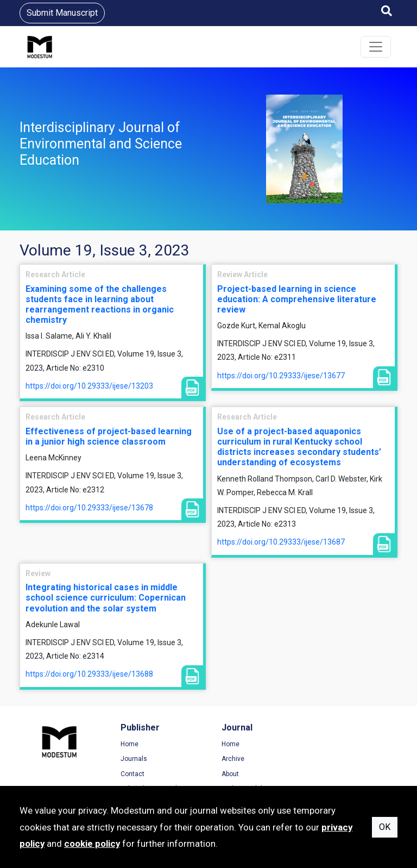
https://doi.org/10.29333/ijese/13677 (281, 376)
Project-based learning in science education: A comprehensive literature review (297, 299)
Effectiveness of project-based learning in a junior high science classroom (109, 436)
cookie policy (92, 844)
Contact (131, 774)
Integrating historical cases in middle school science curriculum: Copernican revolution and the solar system (106, 598)
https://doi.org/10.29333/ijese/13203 (89, 386)
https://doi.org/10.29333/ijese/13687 (281, 542)
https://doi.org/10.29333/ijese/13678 (89, 508)
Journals (133, 759)
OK (385, 827)
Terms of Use (339, 744)
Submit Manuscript (62, 13)
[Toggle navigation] (376, 47)
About (228, 774)
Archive (231, 759)
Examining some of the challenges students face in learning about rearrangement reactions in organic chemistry (100, 305)
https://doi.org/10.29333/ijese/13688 (89, 674)
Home (128, 744)
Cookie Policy (339, 774)
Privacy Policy (340, 759)
